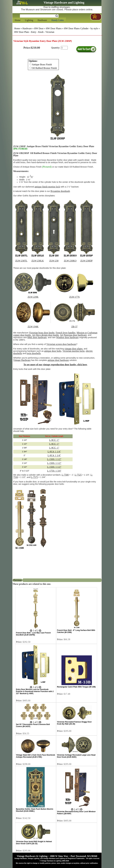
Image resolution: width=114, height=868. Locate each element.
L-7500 (65, 475)
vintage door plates (74, 349)
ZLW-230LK (38, 261)
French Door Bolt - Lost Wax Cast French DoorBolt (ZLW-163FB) (33, 634)
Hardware (42, 20)
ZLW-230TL (21, 261)
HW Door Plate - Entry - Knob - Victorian (34, 32)
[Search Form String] (39, 16)
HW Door (39, 28)
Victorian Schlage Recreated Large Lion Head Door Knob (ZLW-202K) (76, 756)
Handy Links (58, 20)
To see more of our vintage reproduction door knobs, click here (55, 365)
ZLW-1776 (74, 297)
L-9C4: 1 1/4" (54, 452)
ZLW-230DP (86, 261)
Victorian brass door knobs (42, 333)
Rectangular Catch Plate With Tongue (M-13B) (76, 687)
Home (18, 20)
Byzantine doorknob (60, 191)
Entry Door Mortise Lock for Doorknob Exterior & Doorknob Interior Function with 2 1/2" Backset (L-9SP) (35, 691)
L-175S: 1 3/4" (54, 471)
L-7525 (78, 475)
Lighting (29, 20)
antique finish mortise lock (47, 187)
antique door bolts (53, 351)
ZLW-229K (33, 297)
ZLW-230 (54, 261)
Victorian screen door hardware (61, 344)
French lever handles (66, 333)
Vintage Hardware (22, 360)
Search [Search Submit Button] (57, 16)
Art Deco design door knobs (45, 335)
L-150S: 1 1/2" (54, 459)
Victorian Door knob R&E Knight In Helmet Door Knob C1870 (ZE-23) (34, 843)
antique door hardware (58, 360)
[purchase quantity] (64, 48)
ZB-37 (75, 327)
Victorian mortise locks (74, 351)
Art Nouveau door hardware (73, 335)
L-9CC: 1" (54, 440)
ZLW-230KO (70, 261)
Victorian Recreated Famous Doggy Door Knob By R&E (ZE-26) (74, 723)
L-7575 (34, 477)
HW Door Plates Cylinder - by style (81, 28)
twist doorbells (34, 353)
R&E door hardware (37, 337)
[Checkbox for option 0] (31, 64)
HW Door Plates (54, 28)
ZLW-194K (33, 327)
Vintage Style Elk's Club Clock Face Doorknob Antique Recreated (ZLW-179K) (36, 756)
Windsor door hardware (67, 337)
